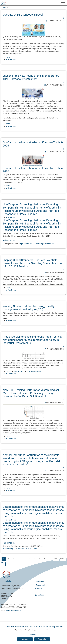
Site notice (40, 582)
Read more (12, 59)
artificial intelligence (34, 371)
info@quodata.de (15, 610)
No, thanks (42, 641)
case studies (19, 371)
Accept (25, 641)
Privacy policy (41, 585)
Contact (39, 588)
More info (34, 636)
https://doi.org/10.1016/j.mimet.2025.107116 (19, 549)
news (8, 57)
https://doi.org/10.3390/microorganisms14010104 (37, 244)
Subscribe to (33, 564)
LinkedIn (36, 595)
